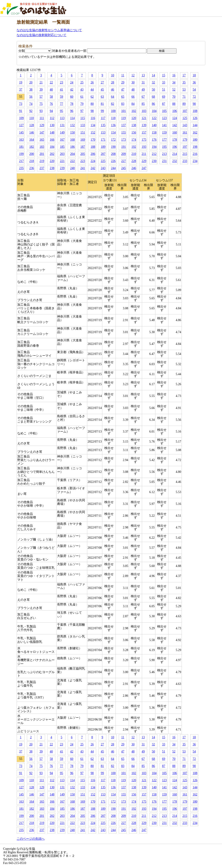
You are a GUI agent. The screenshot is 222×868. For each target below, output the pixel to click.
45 (102, 90)
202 (52, 154)
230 (154, 161)
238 (52, 168)
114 (72, 118)
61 (82, 97)
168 (72, 140)
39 (41, 90)
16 (174, 75)
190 (113, 147)
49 (143, 90)
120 (134, 118)
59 (61, 97)
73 (21, 104)
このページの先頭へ (31, 839)
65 (123, 97)
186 (72, 147)
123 (164, 118)
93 (41, 111)
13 (143, 75)
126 (195, 118)
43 (82, 90)
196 (175, 147)
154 (113, 133)
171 (103, 140)
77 (61, 104)
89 (184, 104)
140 (154, 125)
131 (62, 125)
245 (124, 168)
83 (123, 104)
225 (103, 161)
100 (113, 111)
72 (194, 97)
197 (185, 147)
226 (113, 161)
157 (144, 133)
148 (52, 133)
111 (42, 118)
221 (62, 161)
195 (164, 147)
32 (153, 82)
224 (93, 161)
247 (144, 168)
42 (72, 90)
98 (92, 111)
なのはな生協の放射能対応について (42, 35)
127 (21, 125)
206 (93, 154)
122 (154, 118)
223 (83, 161)
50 (153, 90)
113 (62, 118)
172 (113, 140)
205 (83, 154)
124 (175, 118)
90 (194, 104)
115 (83, 118)
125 (185, 118)
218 (32, 161)
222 (72, 161)
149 (62, 133)
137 (124, 125)
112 (52, 118)
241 (83, 168)
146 (32, 133)
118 (113, 118)
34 (174, 82)
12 (133, 75)
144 (195, 125)
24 (72, 82)
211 (144, 154)
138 (134, 125)
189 (103, 147)
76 (51, 104)
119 (123, 118)
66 (133, 97)
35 (184, 82)
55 (21, 97)
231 (164, 161)
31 (143, 82)
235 (21, 168)
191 (124, 147)
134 (93, 125)
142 (175, 125)
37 (21, 90)
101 (124, 111)
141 (164, 125)
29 (123, 82)
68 (153, 97)
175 (144, 140)
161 (185, 133)
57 (41, 97)
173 (124, 140)
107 (185, 111)
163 (21, 140)
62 (92, 97)
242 (93, 168)
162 (195, 133)
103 (144, 111)
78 (72, 104)
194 (154, 147)
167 (62, 140)
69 (164, 97)
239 (62, 168)
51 (164, 90)
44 (92, 90)
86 (153, 104)
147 (42, 133)
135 (103, 125)
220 (52, 161)
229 (144, 161)
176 (154, 140)
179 (185, 140)
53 (184, 90)
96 (72, 111)
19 (21, 82)
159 (164, 133)
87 (164, 104)
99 (102, 111)
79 (82, 104)
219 (42, 161)
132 (72, 125)
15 (164, 75)
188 (93, 147)
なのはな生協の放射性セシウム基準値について (49, 30)
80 (92, 104)
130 (52, 125)
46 (113, 90)
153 (103, 133)
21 (41, 82)
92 (31, 111)
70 (174, 97)
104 (154, 111)
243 (103, 168)
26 (92, 82)
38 (31, 90)
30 (133, 82)
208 (113, 154)
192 (134, 147)
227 (124, 161)
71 (184, 97)
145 (21, 133)
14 (153, 75)
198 (195, 147)
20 (31, 82)
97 (82, 111)
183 (42, 147)
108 (195, 111)
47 (123, 90)
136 (113, 125)
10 (113, 75)
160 (175, 133)
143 (185, 125)
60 (72, 97)
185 (62, 147)
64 (113, 97)
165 (42, 140)
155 (124, 133)
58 (51, 97)
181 (21, 147)
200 (32, 154)
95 (61, 111)
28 (113, 82)
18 (194, 75)
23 (61, 82)
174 (134, 140)
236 (32, 168)
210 (134, 154)
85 (143, 104)
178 (175, 140)
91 (21, 111)
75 (41, 104)
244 (113, 168)
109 (21, 118)
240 (72, 168)
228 (134, 161)
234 (195, 161)
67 (143, 97)
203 (62, 154)
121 (144, 118)
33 (164, 82)
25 (82, 82)
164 (32, 140)
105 (164, 111)
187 (83, 147)
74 (31, 104)
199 (21, 154)
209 (124, 154)
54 (194, 90)
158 (154, 133)
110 (32, 118)
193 (144, 147)
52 (174, 90)
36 (194, 82)
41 (61, 90)
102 (134, 111)
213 (164, 154)
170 (93, 140)
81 (102, 104)
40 (51, 90)
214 (175, 154)
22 (51, 82)
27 (102, 82)
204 (72, 154)
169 (83, 140)
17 (184, 75)
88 (174, 104)
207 (103, 154)
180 (195, 140)
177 (164, 140)
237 (42, 168)
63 (102, 97)
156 (134, 133)
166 (52, 140)
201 (42, 154)
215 (185, 154)
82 (113, 104)
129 (42, 125)
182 (32, 147)
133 (83, 125)
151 (83, 133)
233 (185, 161)
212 (154, 154)
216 (195, 154)
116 (93, 118)
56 (31, 97)
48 (133, 90)
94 (51, 111)
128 (32, 125)
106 (175, 111)
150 (72, 133)
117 (103, 118)
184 (52, 147)
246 (134, 168)
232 (175, 161)
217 (21, 161)
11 (123, 75)
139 (144, 125)
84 (133, 104)
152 (93, 133)
